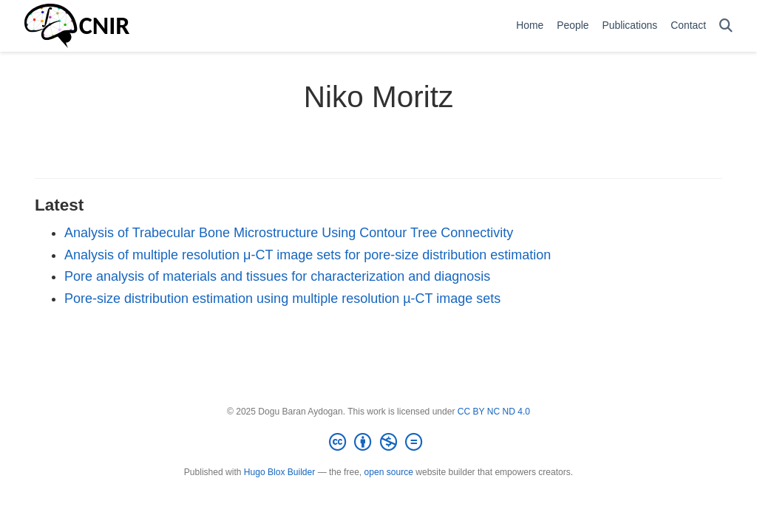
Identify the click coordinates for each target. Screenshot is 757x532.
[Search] (726, 26)
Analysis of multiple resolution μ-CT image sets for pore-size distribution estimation (308, 255)
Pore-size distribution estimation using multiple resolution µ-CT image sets (282, 299)
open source (389, 472)
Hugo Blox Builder (279, 472)
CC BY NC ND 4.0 (494, 412)
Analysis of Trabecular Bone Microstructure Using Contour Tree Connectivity (289, 233)
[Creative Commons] (378, 443)
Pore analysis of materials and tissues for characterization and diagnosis (277, 276)
